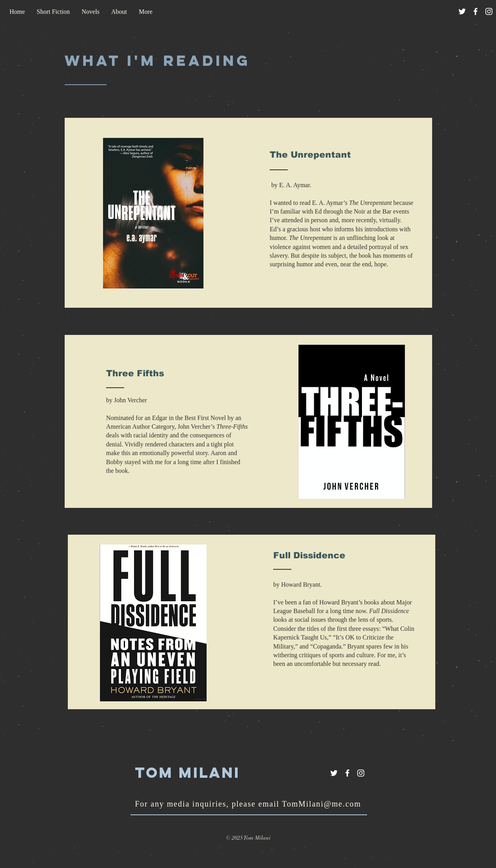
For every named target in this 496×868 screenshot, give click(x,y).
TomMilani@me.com (322, 804)
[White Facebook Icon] (475, 11)
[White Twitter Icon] (462, 11)
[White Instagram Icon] (489, 11)
